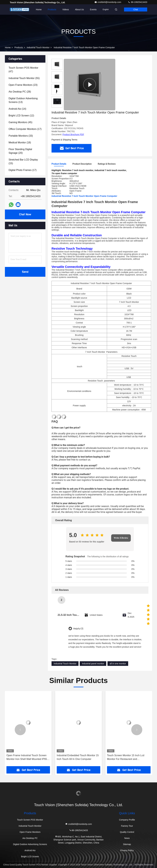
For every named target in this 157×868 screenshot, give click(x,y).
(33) (21, 136)
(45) (20, 122)
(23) (23, 85)
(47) (23, 70)
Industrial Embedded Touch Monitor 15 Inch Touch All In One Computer (78, 757)
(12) (21, 116)
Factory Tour (127, 826)
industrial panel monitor (93, 664)
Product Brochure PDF (73, 134)
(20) (20, 151)
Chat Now (25, 214)
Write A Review (121, 538)
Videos (66, 9)
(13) (23, 100)
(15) (23, 161)
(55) (24, 78)
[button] (20, 730)
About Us (79, 9)
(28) (20, 92)
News (127, 838)
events (93, 9)
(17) (25, 129)
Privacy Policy (127, 850)
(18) (20, 142)
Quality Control (127, 832)
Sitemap (127, 844)
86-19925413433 (138, 2)
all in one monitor (118, 664)
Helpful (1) (78, 629)
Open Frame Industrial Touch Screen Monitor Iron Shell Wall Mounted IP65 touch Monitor (27, 758)
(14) (17, 109)
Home (39, 9)
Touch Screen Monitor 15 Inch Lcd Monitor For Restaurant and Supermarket (126, 758)
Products (52, 9)
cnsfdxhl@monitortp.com (108, 2)
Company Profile (127, 820)
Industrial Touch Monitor (38, 47)
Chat (136, 9)
